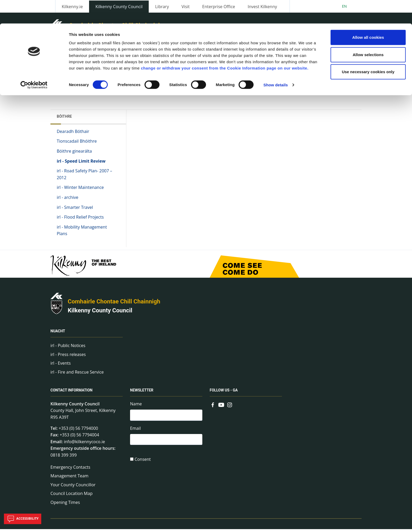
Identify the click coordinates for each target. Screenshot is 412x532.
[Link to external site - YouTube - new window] (221, 407)
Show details (276, 61)
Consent (143, 464)
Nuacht (58, 334)
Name (136, 407)
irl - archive (68, 200)
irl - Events (61, 366)
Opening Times (65, 505)
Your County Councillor (73, 488)
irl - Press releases (68, 357)
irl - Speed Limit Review (81, 164)
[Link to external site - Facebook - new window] (213, 407)
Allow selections (368, 31)
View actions (300, 95)
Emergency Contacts (70, 470)
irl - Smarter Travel (75, 210)
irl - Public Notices (68, 348)
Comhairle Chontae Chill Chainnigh (114, 304)
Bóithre (64, 119)
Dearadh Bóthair (73, 134)
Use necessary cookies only (368, 48)
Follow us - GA (224, 393)
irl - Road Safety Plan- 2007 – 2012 (84, 177)
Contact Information (71, 393)
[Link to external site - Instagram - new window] (230, 407)
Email (135, 432)
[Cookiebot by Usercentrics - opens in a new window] (34, 61)
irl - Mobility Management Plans (82, 233)
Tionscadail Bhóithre (77, 144)
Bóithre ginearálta (74, 154)
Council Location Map (71, 497)
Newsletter (142, 393)
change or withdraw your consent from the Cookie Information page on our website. (225, 44)
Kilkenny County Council (100, 313)
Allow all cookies (368, 14)
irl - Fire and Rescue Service (77, 375)
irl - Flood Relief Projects (80, 220)
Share (271, 95)
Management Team (69, 479)
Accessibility (23, 519)
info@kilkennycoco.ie (84, 445)
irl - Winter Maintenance (80, 190)
